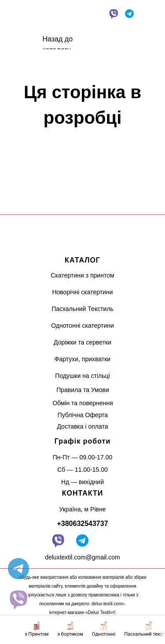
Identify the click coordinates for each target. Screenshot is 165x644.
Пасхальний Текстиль (82, 309)
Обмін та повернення (83, 403)
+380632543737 (82, 524)
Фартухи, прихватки (82, 359)
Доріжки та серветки (82, 342)
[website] (18, 600)
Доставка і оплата (82, 426)
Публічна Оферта (83, 415)
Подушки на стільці (82, 376)
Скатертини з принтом (82, 275)
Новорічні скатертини (82, 292)
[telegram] (18, 569)
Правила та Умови (83, 390)
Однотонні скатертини (82, 326)
